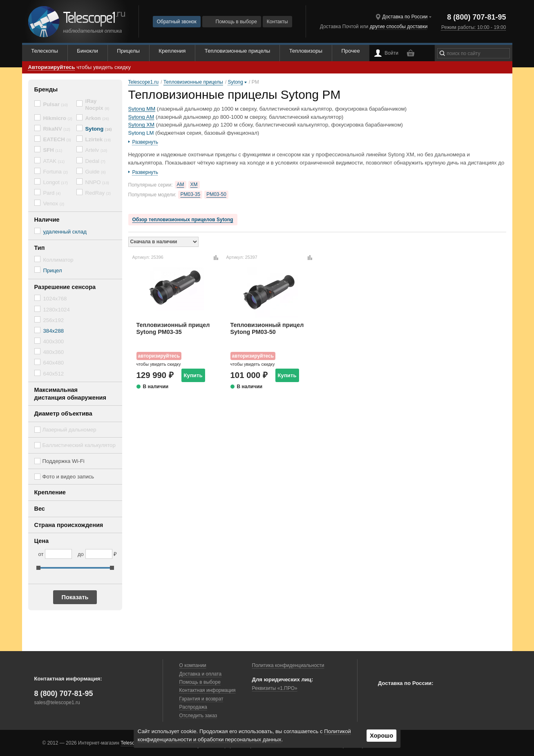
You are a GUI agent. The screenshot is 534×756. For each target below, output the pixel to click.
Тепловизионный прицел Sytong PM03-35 (173, 328)
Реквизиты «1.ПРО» (275, 688)
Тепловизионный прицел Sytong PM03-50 (267, 328)
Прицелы (128, 51)
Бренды (46, 89)
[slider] (38, 568)
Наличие (47, 220)
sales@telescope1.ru (57, 703)
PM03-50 (216, 194)
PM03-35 (190, 194)
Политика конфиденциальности (288, 665)
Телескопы (45, 51)
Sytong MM (142, 109)
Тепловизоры (306, 51)
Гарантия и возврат (201, 699)
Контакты (277, 22)
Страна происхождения (69, 525)
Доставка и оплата (201, 674)
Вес (40, 509)
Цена (42, 541)
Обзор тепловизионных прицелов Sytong (183, 220)
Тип (40, 248)
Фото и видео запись (68, 477)
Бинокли (87, 51)
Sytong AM (141, 117)
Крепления (172, 51)
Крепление (50, 492)
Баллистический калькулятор (79, 445)
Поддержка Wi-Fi (64, 461)
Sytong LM (141, 133)
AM (181, 185)
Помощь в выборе (232, 22)
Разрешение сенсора (65, 287)
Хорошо (381, 736)
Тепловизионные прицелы (237, 51)
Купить (193, 375)
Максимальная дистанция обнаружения (70, 394)
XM (194, 185)
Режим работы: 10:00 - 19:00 (474, 27)
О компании (193, 665)
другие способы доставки (399, 27)
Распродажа (193, 707)
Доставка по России (405, 17)
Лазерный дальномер (69, 430)
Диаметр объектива (63, 414)
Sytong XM (142, 125)
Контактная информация (208, 690)
